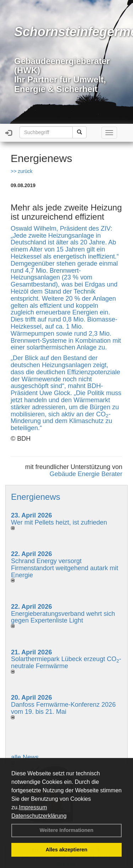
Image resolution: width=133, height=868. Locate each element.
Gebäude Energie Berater (86, 474)
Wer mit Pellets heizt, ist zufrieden (59, 522)
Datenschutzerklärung (39, 816)
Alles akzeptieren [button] (67, 850)
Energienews (36, 497)
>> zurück (21, 171)
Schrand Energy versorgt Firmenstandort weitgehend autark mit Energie (65, 568)
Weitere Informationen (67, 830)
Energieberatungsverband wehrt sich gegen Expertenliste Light (63, 617)
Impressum (33, 807)
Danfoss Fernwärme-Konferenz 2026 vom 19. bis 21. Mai (63, 708)
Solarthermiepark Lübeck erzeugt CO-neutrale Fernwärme (66, 662)
